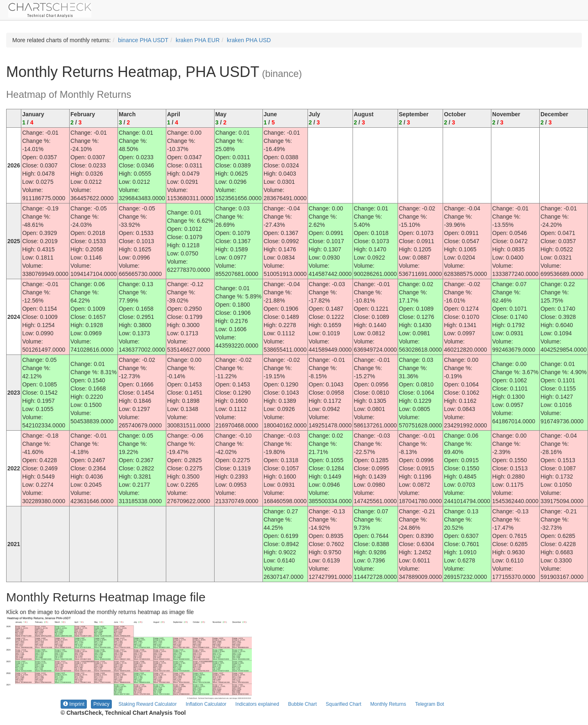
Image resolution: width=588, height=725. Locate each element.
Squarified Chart (344, 704)
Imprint (74, 704)
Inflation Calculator (206, 704)
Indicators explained (257, 704)
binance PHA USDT (143, 40)
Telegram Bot (430, 704)
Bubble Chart (303, 704)
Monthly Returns (388, 704)
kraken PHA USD (249, 40)
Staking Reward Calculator (147, 704)
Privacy (101, 704)
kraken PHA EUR (198, 40)
